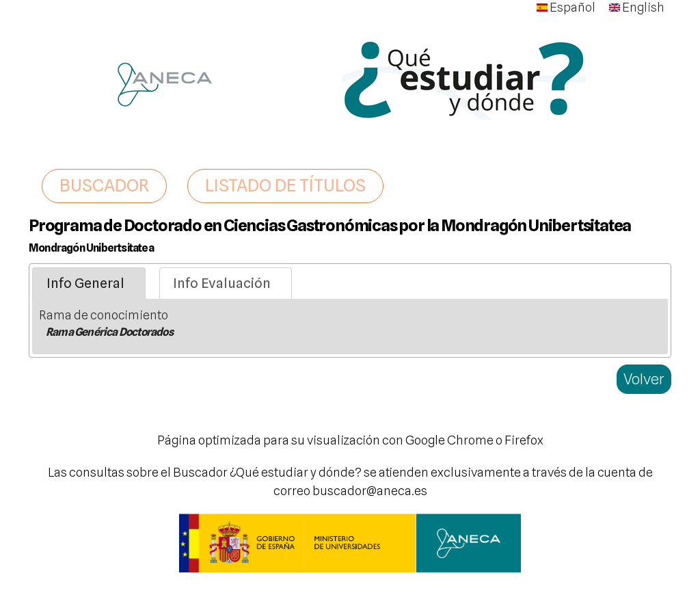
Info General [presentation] (85, 283)
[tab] (89, 284)
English (637, 7)
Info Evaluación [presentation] (222, 283)
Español (566, 7)
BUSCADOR (104, 185)
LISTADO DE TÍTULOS (285, 185)
